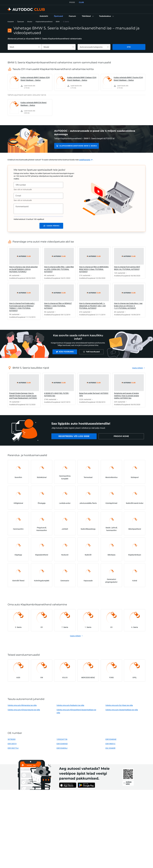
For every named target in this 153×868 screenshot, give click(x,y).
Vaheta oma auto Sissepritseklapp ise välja (122, 710)
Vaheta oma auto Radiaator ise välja (70, 705)
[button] (87, 16)
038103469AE (111, 739)
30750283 (12, 739)
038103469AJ (62, 748)
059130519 (12, 744)
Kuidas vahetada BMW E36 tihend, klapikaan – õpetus (34, 104)
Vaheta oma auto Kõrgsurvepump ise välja (24, 710)
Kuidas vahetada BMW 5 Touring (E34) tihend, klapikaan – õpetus (128, 79)
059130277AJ (13, 748)
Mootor (30, 22)
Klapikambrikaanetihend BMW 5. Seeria (78, 146)
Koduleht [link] (11, 22)
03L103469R (110, 748)
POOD (72, 2)
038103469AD (62, 744)
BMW (58, 22)
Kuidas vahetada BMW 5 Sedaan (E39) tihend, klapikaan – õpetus (35, 79)
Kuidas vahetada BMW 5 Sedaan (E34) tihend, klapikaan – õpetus (82, 79)
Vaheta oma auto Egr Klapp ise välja (119, 705)
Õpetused (21, 22)
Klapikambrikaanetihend (44, 22)
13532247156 (62, 739)
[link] (44, 16)
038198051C (110, 744)
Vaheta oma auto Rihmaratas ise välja (22, 705)
